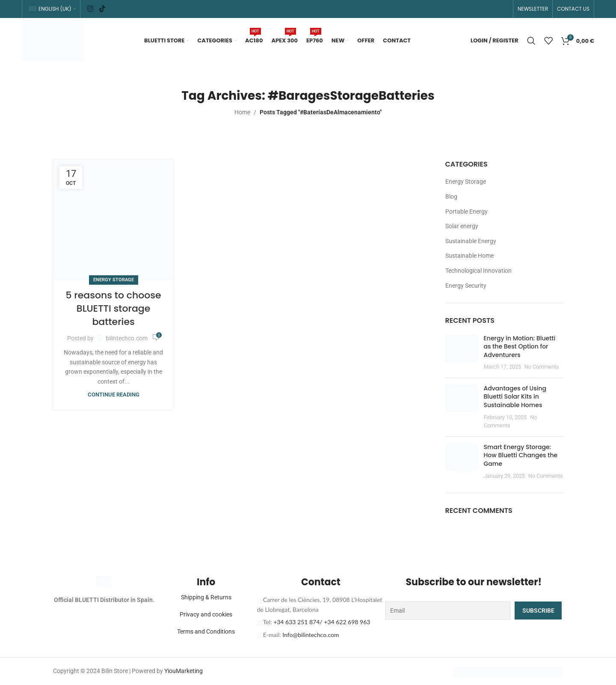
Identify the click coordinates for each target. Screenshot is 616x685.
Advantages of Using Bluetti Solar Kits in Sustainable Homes (515, 397)
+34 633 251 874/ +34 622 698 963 (322, 622)
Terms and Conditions (206, 631)
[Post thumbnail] (461, 353)
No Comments (542, 367)
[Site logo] (53, 40)
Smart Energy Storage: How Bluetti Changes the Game (521, 455)
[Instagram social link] (90, 9)
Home (242, 112)
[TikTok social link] (102, 9)
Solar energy (462, 226)
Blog (451, 197)
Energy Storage (114, 280)
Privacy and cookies (206, 614)
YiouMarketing (184, 671)
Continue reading (114, 395)
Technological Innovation (478, 271)
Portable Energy (466, 211)
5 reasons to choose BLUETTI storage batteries (114, 308)
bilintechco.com (127, 338)
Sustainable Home (469, 256)
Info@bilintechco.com (311, 635)
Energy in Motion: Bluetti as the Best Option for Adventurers (520, 347)
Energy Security (466, 286)
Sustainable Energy (471, 241)
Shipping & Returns (206, 597)
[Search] (531, 41)
